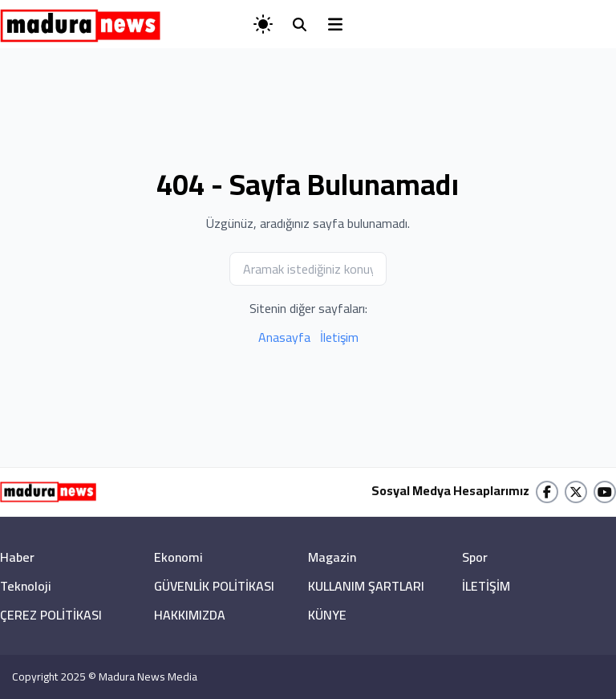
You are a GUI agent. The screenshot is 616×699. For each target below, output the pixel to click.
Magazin (332, 557)
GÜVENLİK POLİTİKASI (214, 586)
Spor (475, 557)
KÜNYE (327, 615)
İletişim (339, 337)
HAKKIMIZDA (190, 615)
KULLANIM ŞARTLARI (366, 586)
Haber (17, 557)
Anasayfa (284, 337)
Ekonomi (178, 557)
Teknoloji (26, 586)
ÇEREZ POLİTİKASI (51, 615)
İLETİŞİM (486, 586)
